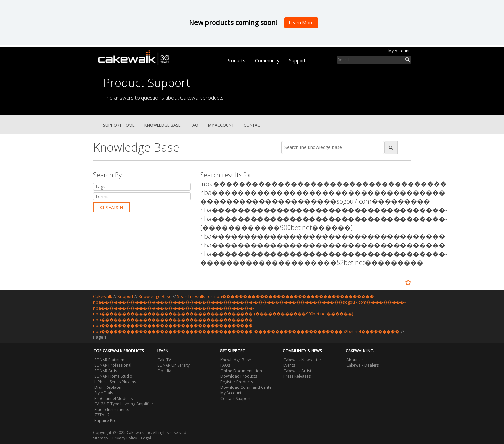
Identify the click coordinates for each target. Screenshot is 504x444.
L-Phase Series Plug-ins (115, 382)
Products (236, 61)
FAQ (194, 125)
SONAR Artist (106, 371)
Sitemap (101, 438)
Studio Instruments (112, 409)
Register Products (237, 382)
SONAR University (173, 365)
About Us (355, 360)
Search (112, 207)
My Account (399, 51)
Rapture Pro (105, 420)
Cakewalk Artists (298, 371)
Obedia (164, 371)
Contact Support (235, 398)
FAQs (225, 365)
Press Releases (297, 376)
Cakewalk (103, 296)
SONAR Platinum (109, 360)
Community (267, 61)
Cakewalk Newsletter (302, 360)
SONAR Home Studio (113, 376)
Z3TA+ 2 (102, 415)
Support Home (119, 125)
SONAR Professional (113, 365)
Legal (146, 438)
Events (289, 365)
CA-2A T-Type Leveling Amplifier (124, 404)
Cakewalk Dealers (363, 365)
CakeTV (164, 360)
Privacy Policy (125, 438)
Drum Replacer (108, 387)
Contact (253, 125)
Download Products (239, 376)
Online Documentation (241, 371)
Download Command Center (247, 387)
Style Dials (104, 393)
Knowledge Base (163, 125)
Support (297, 61)
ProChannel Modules (114, 398)
